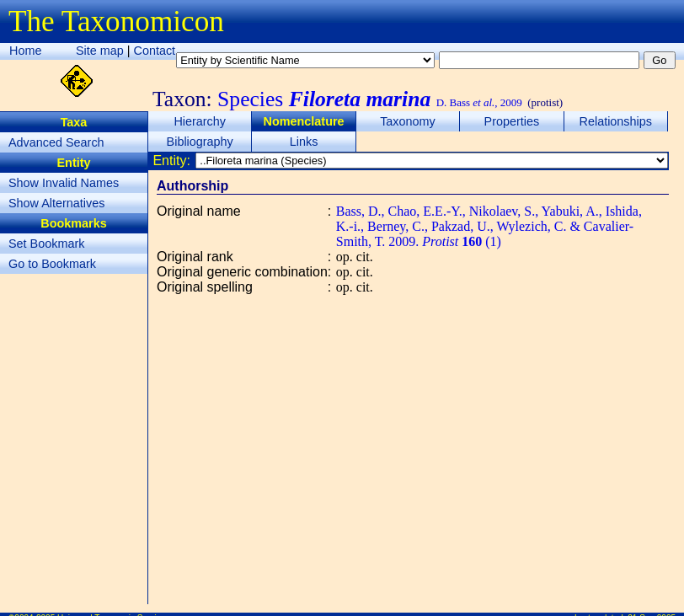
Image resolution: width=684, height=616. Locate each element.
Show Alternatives (56, 203)
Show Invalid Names (64, 183)
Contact (155, 51)
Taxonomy (408, 121)
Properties (512, 121)
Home (25, 51)
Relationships (616, 121)
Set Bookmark (46, 244)
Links (304, 142)
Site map (100, 51)
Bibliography (200, 142)
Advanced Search (56, 142)
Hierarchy (200, 121)
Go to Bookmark (52, 264)
